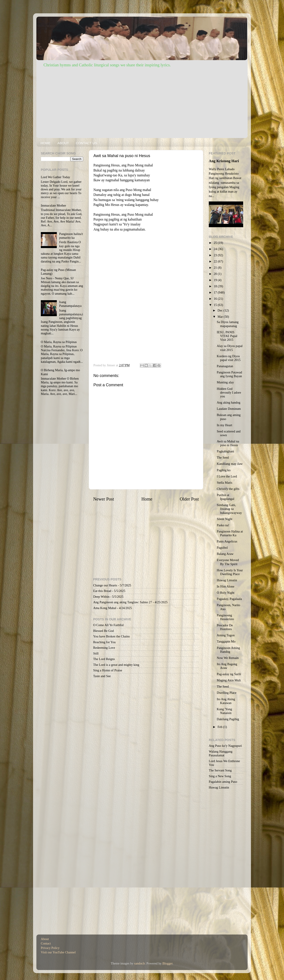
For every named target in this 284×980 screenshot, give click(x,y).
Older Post (189, 499)
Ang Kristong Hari (224, 161)
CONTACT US (86, 143)
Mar (221, 317)
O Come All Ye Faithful (108, 625)
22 (216, 261)
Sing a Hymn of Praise (108, 670)
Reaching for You (104, 642)
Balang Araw (225, 554)
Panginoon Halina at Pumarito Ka (230, 533)
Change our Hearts (105, 585)
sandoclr (140, 963)
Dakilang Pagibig (228, 719)
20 (216, 274)
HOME (46, 143)
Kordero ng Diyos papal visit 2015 (229, 358)
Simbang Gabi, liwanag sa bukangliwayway (229, 509)
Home (147, 499)
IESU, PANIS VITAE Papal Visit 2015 (227, 336)
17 (216, 292)
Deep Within (101, 597)
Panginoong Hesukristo (225, 617)
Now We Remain (228, 658)
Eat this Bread (102, 591)
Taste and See (102, 676)
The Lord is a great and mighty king (116, 665)
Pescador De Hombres (225, 627)
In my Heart (225, 425)
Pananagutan (225, 366)
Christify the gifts (228, 489)
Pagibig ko (224, 470)
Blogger (168, 963)
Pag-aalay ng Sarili (229, 674)
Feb (220, 727)
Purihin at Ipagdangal (226, 497)
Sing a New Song (220, 776)
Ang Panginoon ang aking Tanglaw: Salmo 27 (123, 602)
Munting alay (225, 382)
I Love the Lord (227, 476)
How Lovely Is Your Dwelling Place (230, 572)
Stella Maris (225, 483)
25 (216, 243)
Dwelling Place (227, 693)
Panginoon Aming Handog (228, 650)
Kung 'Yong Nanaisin (224, 711)
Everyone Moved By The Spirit (228, 562)
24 (216, 249)
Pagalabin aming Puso (223, 782)
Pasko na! (223, 525)
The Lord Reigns (104, 659)
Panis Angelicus (227, 541)
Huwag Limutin (227, 580)
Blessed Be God (104, 631)
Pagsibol (222, 548)
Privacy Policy (50, 948)
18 (216, 286)
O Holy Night (226, 593)
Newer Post (104, 499)
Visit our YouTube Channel (58, 952)
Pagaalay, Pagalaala (229, 599)
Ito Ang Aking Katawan (226, 701)
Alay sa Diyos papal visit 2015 (230, 348)
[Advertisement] (142, 101)
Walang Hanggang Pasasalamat (221, 753)
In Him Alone (226, 586)
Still (96, 653)
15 (216, 305)
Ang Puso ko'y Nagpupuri (225, 746)
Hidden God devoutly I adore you (229, 393)
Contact (46, 943)
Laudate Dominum (229, 409)
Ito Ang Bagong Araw (227, 666)
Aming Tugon (226, 635)
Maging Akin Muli (229, 680)
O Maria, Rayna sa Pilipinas (59, 342)
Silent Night (225, 519)
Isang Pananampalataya (70, 304)
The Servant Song (220, 770)
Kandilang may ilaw (230, 464)
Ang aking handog (229, 402)
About (45, 939)
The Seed (223, 457)
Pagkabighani (225, 451)
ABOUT (63, 143)
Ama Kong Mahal (105, 608)
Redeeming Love (104, 648)
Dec (221, 310)
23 (216, 255)
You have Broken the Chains (111, 636)
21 (216, 268)
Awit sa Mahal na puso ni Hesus (228, 443)
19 (216, 280)
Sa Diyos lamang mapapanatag (228, 324)
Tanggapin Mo (226, 641)
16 (216, 299)
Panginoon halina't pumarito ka (71, 236)
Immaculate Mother (53, 205)
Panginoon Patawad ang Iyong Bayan (229, 374)
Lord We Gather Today (55, 177)
